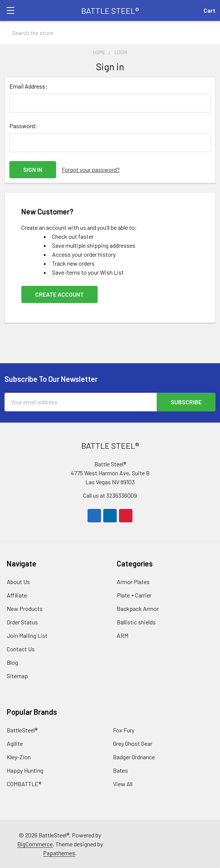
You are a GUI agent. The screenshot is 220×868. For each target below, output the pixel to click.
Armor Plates (133, 582)
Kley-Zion (19, 757)
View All (123, 784)
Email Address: (28, 86)
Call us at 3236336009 (110, 495)
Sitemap (17, 676)
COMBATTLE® (24, 784)
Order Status (22, 622)
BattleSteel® (22, 730)
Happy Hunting (25, 770)
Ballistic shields (136, 622)
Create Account (59, 294)
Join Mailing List (27, 635)
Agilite (15, 743)
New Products (25, 608)
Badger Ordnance (134, 757)
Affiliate (17, 595)
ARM (123, 635)
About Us (18, 582)
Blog (12, 662)
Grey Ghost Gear (133, 743)
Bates (120, 770)
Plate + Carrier (134, 595)
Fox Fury (124, 730)
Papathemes (59, 853)
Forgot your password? (91, 169)
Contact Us (21, 649)
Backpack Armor (138, 608)
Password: (23, 126)
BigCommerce (35, 844)
